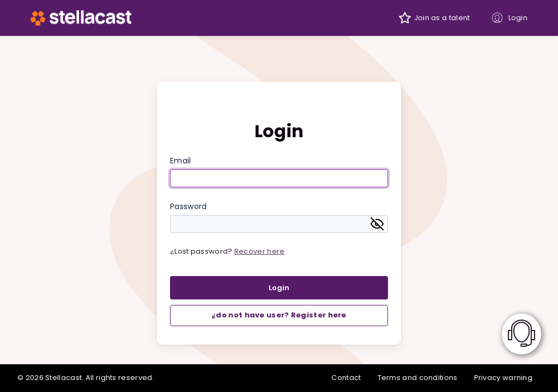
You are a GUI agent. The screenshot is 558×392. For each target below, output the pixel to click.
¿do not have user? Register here (279, 315)
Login (518, 18)
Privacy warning (504, 378)
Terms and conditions (418, 378)
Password (188, 206)
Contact (346, 378)
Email (181, 161)
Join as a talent (442, 18)
